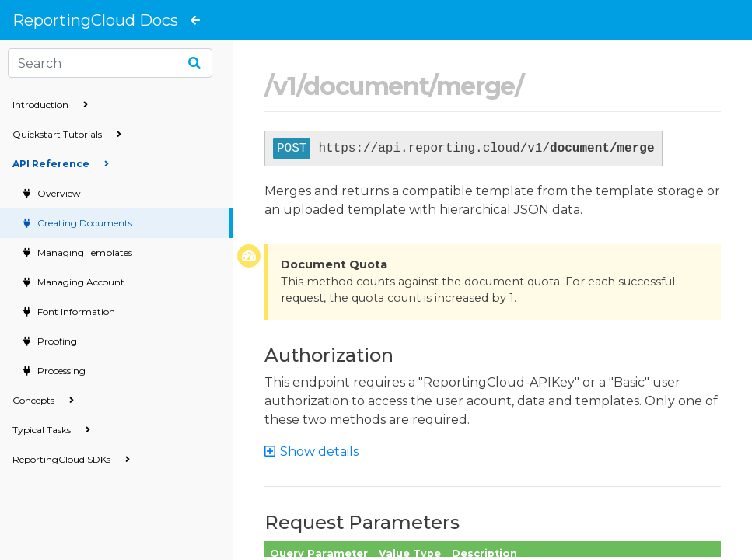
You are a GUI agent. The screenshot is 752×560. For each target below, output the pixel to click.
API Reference (61, 164)
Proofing (56, 341)
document (366, 86)
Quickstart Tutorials (67, 134)
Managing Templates (84, 252)
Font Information (75, 311)
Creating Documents (84, 223)
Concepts (43, 400)
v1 (285, 86)
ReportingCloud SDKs (71, 459)
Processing (60, 371)
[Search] (110, 63)
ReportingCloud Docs (95, 20)
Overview (58, 193)
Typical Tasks (51, 430)
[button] (318, 451)
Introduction (50, 105)
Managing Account (80, 282)
